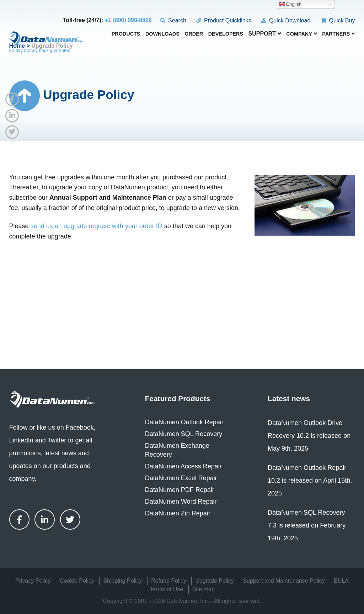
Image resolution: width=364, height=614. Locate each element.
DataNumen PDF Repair (180, 490)
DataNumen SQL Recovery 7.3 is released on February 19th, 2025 (307, 525)
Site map (204, 589)
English (290, 4)
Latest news (289, 398)
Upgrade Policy (215, 581)
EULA (341, 581)
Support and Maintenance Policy (284, 581)
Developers (226, 34)
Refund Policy (169, 581)
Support (265, 34)
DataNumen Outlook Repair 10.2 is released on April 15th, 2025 (310, 481)
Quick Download (286, 20)
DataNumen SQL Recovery (184, 434)
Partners (338, 34)
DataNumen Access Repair (183, 466)
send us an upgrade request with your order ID (97, 226)
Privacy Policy (33, 581)
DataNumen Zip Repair (178, 513)
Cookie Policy (77, 581)
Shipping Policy (122, 581)
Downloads (162, 34)
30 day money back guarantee (40, 50)
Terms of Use (166, 589)
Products (126, 34)
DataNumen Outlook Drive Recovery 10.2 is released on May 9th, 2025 (309, 436)
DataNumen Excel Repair (181, 478)
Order (194, 34)
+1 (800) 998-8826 (128, 20)
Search (173, 20)
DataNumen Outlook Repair (184, 422)
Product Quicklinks (224, 20)
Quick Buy (338, 20)
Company (302, 34)
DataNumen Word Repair (181, 502)
